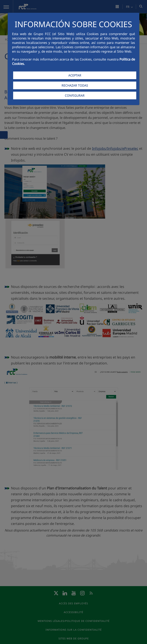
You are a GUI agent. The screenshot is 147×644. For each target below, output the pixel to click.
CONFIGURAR (75, 95)
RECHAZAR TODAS (75, 85)
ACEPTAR (75, 75)
